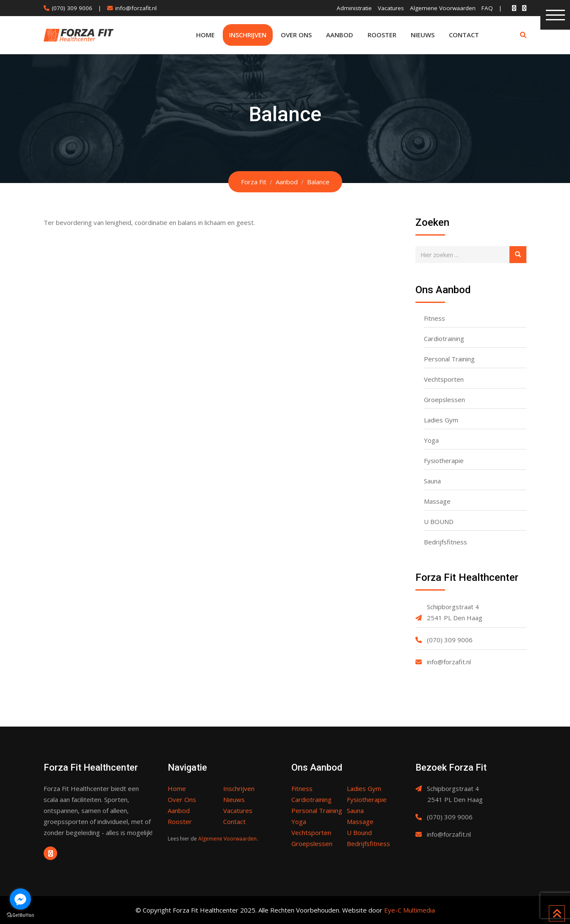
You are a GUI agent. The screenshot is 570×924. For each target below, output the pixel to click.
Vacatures (391, 8)
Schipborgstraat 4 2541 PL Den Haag (455, 612)
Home (205, 35)
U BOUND (439, 522)
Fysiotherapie (444, 461)
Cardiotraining (444, 339)
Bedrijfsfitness (445, 542)
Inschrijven (248, 35)
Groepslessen (444, 400)
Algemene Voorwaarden (443, 8)
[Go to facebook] (20, 899)
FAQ (487, 8)
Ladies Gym (441, 420)
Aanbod (340, 35)
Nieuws (423, 35)
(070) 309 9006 (72, 8)
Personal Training (449, 359)
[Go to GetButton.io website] (20, 915)
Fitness (434, 318)
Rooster (382, 35)
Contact (464, 35)
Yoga (431, 440)
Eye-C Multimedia (410, 910)
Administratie (354, 8)
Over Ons (296, 35)
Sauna (432, 481)
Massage (437, 501)
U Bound (359, 832)
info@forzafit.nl (136, 8)
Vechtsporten (444, 379)
